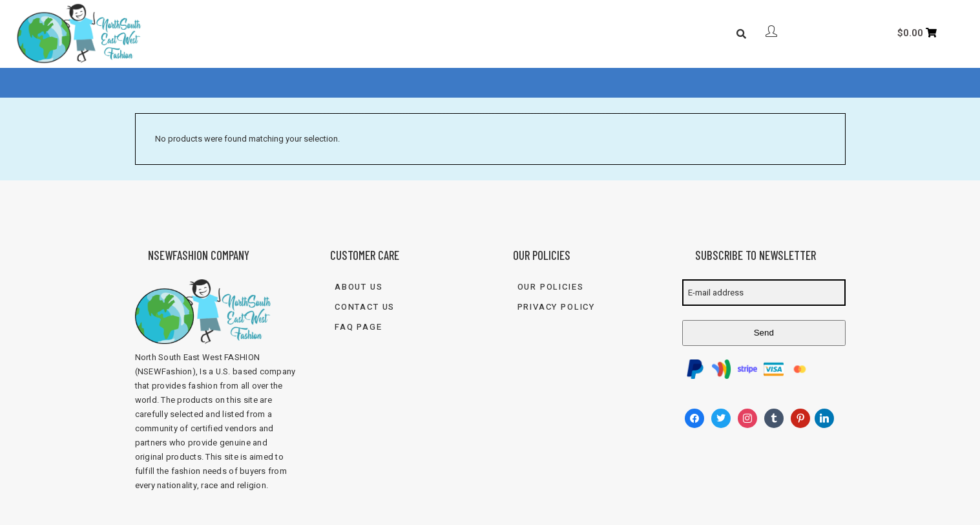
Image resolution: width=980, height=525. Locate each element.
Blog (485, 83)
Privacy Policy (556, 307)
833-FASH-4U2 (624, 83)
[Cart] (917, 33)
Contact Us (543, 83)
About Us (343, 83)
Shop (397, 83)
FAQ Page (359, 327)
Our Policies (551, 287)
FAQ (445, 83)
